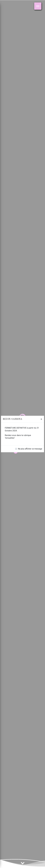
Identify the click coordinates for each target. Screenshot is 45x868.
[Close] (41, 419)
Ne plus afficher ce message (30, 449)
